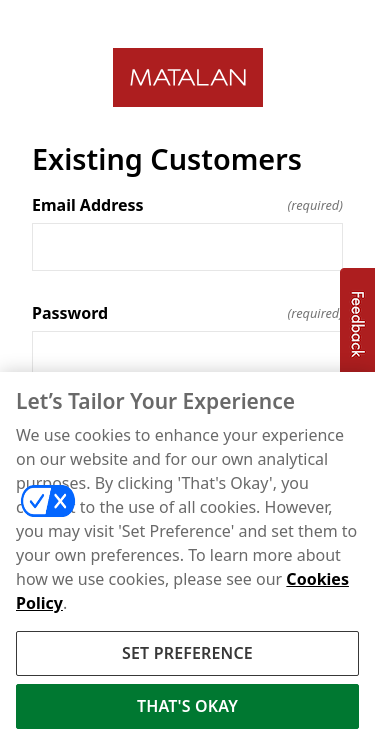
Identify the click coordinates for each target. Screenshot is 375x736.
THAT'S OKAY (187, 710)
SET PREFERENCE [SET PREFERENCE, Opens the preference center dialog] (187, 656)
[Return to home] (187, 77)
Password (187, 313)
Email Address (187, 205)
